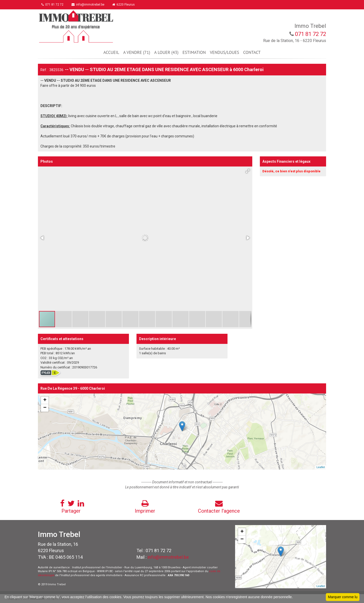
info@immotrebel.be (88, 5)
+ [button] (45, 400)
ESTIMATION (194, 52)
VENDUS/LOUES (224, 52)
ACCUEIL (111, 52)
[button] (248, 171)
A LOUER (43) (166, 52)
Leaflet (321, 467)
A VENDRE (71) (136, 52)
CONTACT (252, 52)
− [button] (45, 408)
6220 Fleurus (124, 5)
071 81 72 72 (53, 5)
